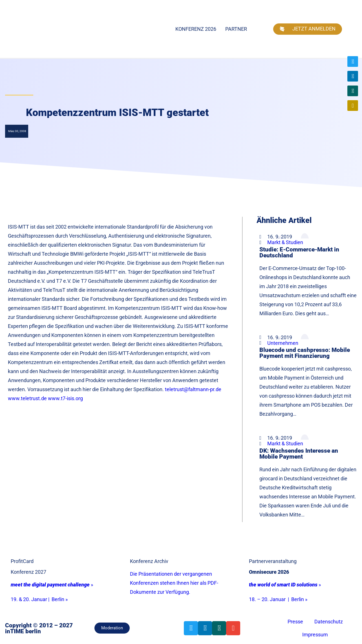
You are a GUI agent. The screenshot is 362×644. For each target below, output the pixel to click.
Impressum (315, 635)
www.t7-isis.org (66, 398)
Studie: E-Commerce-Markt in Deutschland (299, 252)
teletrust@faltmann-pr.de (193, 389)
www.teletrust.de (27, 398)
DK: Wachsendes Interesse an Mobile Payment (299, 454)
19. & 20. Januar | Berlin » (39, 599)
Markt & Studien (285, 242)
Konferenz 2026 (196, 29)
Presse (295, 622)
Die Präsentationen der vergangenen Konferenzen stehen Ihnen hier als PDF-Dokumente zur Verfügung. (174, 583)
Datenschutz (329, 622)
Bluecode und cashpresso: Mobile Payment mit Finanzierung (305, 353)
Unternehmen (283, 343)
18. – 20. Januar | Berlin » (278, 599)
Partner (236, 29)
